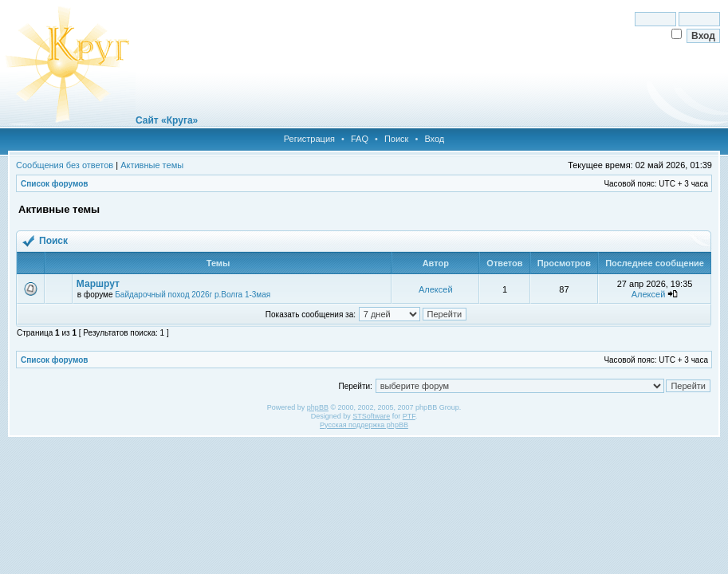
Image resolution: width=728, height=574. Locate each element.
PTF (409, 416)
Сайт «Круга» (167, 120)
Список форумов (55, 184)
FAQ (360, 139)
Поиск (396, 139)
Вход (434, 139)
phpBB (318, 407)
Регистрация (309, 139)
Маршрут (98, 284)
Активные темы (152, 165)
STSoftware (371, 416)
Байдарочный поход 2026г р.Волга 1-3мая (193, 295)
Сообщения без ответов (65, 165)
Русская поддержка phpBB (364, 425)
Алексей (436, 289)
